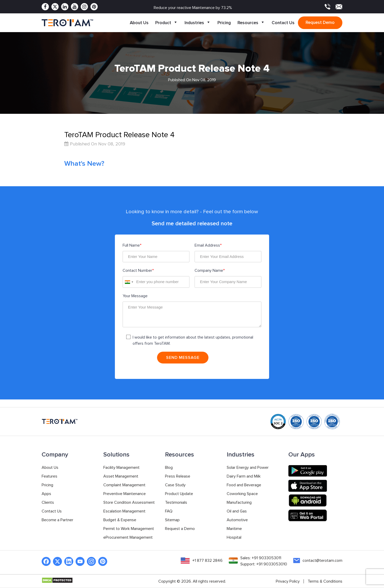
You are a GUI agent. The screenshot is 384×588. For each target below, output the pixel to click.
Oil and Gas (237, 511)
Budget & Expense (120, 520)
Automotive (237, 520)
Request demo (320, 22)
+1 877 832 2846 (207, 561)
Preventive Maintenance (125, 494)
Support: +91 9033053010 (264, 564)
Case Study (175, 485)
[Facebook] (45, 7)
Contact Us (283, 23)
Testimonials (176, 502)
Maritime (234, 529)
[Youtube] (75, 7)
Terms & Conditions (325, 581)
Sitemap (172, 520)
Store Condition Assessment (129, 502)
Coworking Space (242, 494)
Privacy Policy (288, 581)
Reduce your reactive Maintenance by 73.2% (193, 8)
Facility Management (121, 468)
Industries (198, 23)
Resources (251, 23)
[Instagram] (84, 7)
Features (49, 476)
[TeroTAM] (67, 23)
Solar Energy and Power (248, 468)
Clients (48, 502)
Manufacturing (239, 502)
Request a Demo (180, 529)
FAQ (169, 511)
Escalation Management (124, 511)
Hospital (234, 537)
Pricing (224, 23)
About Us (139, 23)
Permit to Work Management (129, 529)
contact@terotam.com (322, 561)
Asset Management (121, 476)
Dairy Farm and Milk (244, 476)
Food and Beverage (244, 485)
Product (167, 23)
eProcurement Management (128, 537)
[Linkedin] (65, 7)
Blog (169, 468)
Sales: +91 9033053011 (261, 558)
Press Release (178, 476)
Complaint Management (124, 485)
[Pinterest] (94, 7)
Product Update (179, 494)
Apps (46, 494)
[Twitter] (55, 7)
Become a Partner (57, 520)
